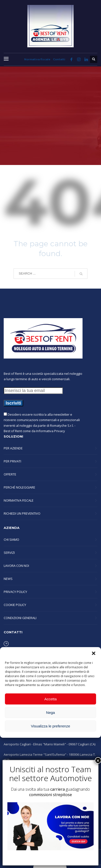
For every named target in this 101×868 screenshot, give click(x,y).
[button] (94, 653)
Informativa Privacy (51, 431)
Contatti (59, 59)
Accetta (50, 699)
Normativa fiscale (37, 59)
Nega (50, 712)
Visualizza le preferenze (51, 726)
